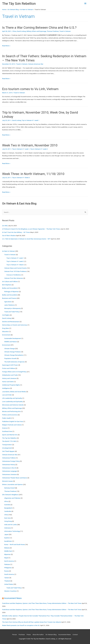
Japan (6, 534)
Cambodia (8, 511)
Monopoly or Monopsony (12, 308)
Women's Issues (7, 481)
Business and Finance (9, 298)
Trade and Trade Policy (12, 312)
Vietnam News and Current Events (15, 268)
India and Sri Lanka (11, 525)
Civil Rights (6, 315)
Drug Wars (6, 328)
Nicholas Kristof (10, 488)
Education (5, 331)
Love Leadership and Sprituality (12, 402)
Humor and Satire (8, 382)
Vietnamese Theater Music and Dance (15, 478)
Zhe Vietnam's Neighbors (10, 495)
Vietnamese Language (9, 471)
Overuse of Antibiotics (14, 275)
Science (5, 428)
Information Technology (12, 531)
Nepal (6, 558)
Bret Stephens (7, 285)
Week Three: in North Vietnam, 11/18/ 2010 (33, 174)
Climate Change (9, 349)
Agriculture (8, 302)
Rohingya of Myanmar (11, 292)
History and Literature (9, 378)
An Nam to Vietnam (9, 251)
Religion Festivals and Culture (12, 425)
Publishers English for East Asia (13, 421)
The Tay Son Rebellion (9, 438)
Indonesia (7, 528)
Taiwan (7, 578)
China (14, 31)
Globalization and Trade (10, 375)
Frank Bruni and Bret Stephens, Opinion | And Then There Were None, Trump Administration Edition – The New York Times (42, 603)
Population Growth (10, 358)
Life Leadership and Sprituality (12, 398)
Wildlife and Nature (11, 342)
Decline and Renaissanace (11, 322)
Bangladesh (8, 508)
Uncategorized (7, 448)
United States (9, 584)
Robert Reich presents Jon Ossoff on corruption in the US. (21, 625)
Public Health (7, 418)
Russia (7, 571)
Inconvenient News (13, 598)
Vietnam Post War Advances (14, 278)
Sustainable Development (13, 338)
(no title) (5, 226)
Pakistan (7, 564)
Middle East (8, 551)
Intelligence (6, 388)
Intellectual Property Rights (11, 385)
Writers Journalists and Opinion (12, 484)
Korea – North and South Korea (14, 544)
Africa (6, 501)
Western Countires (10, 591)
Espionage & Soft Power (10, 365)
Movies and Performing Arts (11, 411)
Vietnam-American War (36, 64)
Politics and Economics (10, 415)
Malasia (7, 548)
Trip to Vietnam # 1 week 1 (31, 120)
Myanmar (7, 554)
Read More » (6, 46)
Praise (29, 635)
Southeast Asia (7, 431)
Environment (6, 335)
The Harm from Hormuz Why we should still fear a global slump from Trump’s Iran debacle (32, 622)
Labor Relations (9, 305)
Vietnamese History (9, 465)
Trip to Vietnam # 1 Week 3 (21, 178)
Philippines (8, 568)
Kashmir (7, 538)
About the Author (38, 635)
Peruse (14, 635)
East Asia (7, 518)
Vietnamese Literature (9, 474)
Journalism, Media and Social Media (14, 392)
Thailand (7, 581)
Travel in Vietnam (65, 31)
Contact (75, 635)
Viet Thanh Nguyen (8, 451)
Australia (7, 505)
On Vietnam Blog (51, 635)
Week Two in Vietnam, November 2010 (30, 145)
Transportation (7, 445)
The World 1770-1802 (9, 441)
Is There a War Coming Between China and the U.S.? (39, 28)
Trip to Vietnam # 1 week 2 (39, 149)
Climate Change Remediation (14, 355)
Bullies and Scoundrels (10, 288)
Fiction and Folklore (9, 368)
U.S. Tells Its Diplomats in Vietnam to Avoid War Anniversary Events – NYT (26, 239)
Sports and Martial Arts (10, 435)
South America (9, 574)
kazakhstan (8, 541)
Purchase (22, 635)
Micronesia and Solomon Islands (13, 405)
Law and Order (7, 395)
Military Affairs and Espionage (36, 31)
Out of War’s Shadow (9, 235)
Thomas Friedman (53, 31)
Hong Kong (8, 521)
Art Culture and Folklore (10, 281)
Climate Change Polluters (13, 352)
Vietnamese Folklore (9, 458)
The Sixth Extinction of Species (14, 362)
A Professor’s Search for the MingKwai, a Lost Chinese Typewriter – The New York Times (31, 229)
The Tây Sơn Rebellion (19, 4)
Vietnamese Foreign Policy (11, 461)
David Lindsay (21, 31)
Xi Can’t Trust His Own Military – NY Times (16, 232)
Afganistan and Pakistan (12, 498)
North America (9, 561)
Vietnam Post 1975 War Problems (15, 271)
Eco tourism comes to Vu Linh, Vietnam (30, 89)
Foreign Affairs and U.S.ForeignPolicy (14, 372)
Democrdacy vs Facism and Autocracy (15, 325)
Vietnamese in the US (9, 468)
